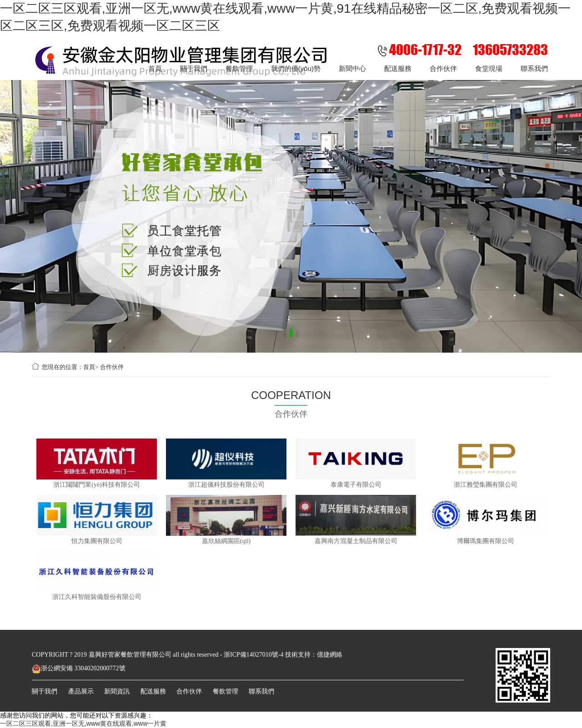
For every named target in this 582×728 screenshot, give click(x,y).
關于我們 (194, 68)
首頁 (155, 68)
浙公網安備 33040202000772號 (79, 668)
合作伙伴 (443, 68)
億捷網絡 (330, 655)
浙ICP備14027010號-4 (253, 655)
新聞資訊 (117, 691)
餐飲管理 (239, 68)
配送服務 (398, 68)
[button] (285, 334)
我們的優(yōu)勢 (296, 68)
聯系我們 (534, 68)
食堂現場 (489, 68)
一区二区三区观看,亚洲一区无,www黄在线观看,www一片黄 (83, 723)
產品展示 (81, 691)
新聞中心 (352, 68)
